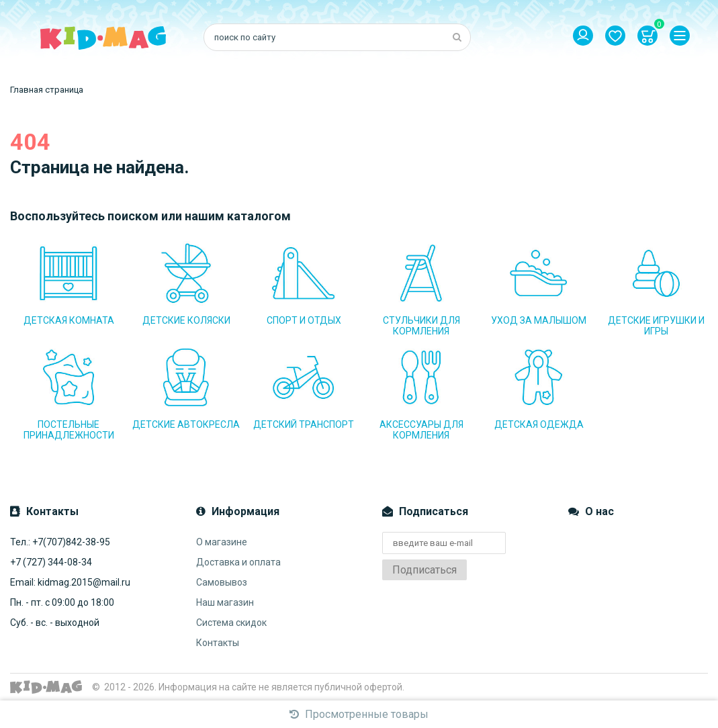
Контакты (218, 643)
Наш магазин (225, 602)
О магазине (222, 542)
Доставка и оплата (238, 562)
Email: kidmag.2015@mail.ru (70, 582)
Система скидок (231, 623)
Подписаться (424, 570)
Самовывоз (222, 582)
